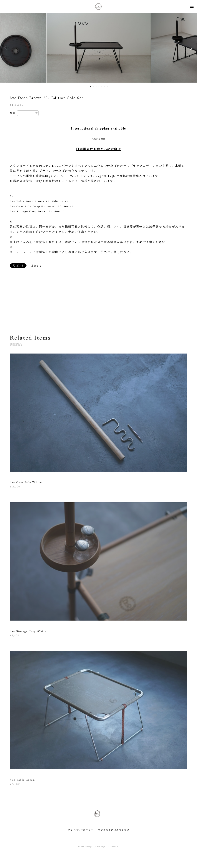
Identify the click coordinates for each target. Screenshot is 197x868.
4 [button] (99, 86)
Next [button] (190, 48)
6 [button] (104, 86)
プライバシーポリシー (81, 830)
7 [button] (107, 86)
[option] (99, 48)
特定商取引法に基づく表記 (114, 830)
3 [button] (96, 86)
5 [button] (102, 86)
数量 (13, 113)
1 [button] (90, 86)
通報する (36, 266)
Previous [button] (7, 48)
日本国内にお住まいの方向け (98, 149)
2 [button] (93, 86)
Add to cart (99, 139)
